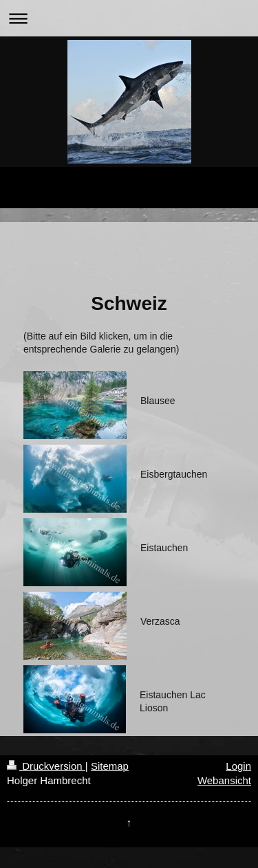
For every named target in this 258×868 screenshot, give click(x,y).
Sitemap (110, 766)
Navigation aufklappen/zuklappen (129, 18)
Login (238, 766)
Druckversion (46, 766)
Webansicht (224, 780)
